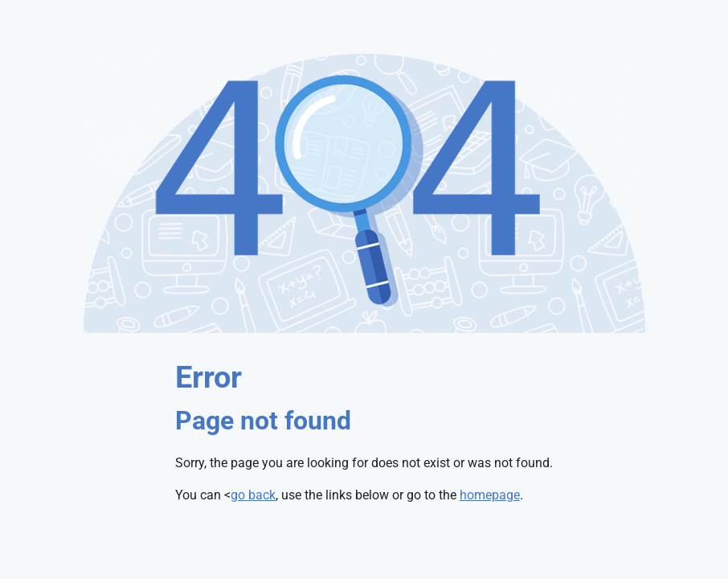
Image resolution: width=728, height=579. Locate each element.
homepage (490, 495)
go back (253, 495)
